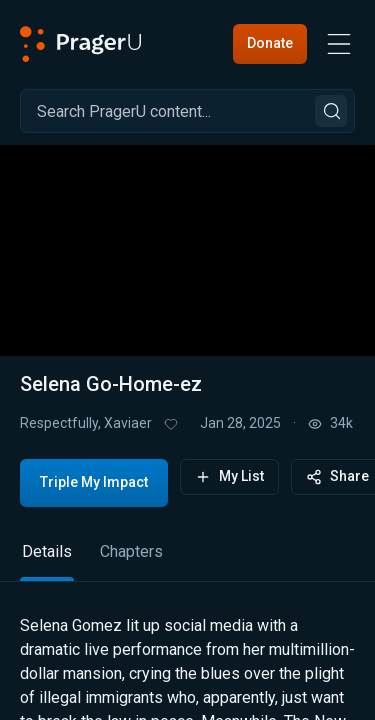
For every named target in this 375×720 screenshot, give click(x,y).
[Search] (187, 111)
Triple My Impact (94, 482)
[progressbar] (157, 299)
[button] (188, 238)
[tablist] (187, 560)
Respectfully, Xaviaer (86, 423)
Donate (270, 43)
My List (229, 476)
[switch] (301, 300)
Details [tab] (47, 551)
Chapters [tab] (131, 551)
